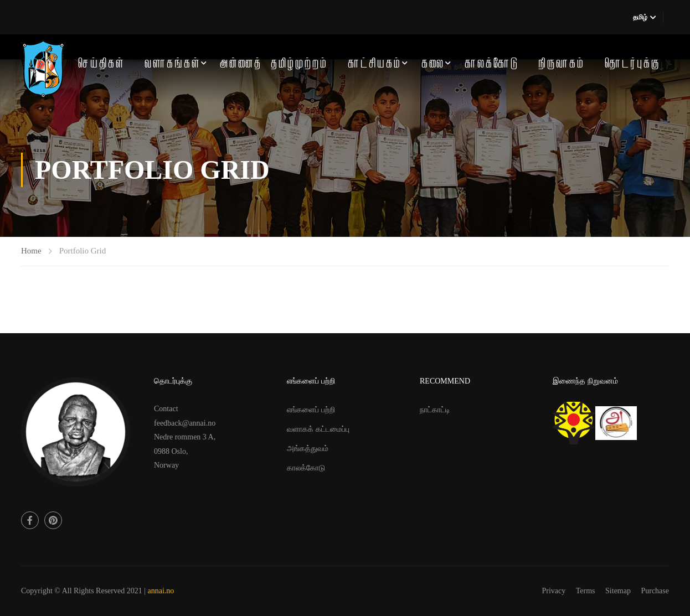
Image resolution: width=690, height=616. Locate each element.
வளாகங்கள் (172, 64)
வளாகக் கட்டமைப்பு (318, 429)
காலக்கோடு (492, 64)
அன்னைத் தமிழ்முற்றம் (274, 64)
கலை (433, 64)
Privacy (554, 591)
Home (31, 251)
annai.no (161, 591)
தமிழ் (640, 17)
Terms (586, 591)
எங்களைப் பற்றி (311, 410)
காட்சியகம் (375, 64)
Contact (166, 409)
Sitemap (618, 591)
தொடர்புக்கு (632, 64)
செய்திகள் (101, 64)
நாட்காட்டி (435, 410)
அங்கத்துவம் (308, 449)
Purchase (655, 591)
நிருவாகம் (562, 64)
